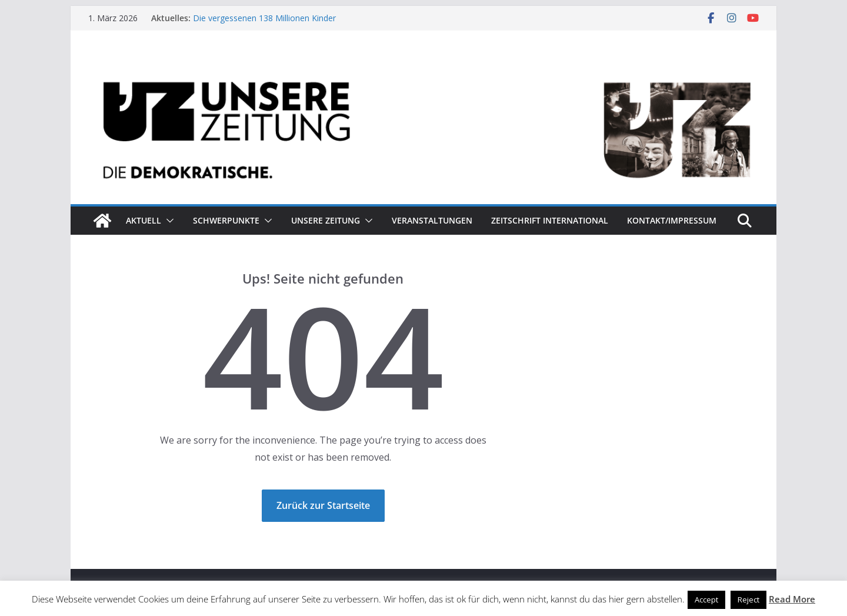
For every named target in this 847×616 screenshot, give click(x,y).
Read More (792, 599)
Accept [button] (706, 600)
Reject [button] (748, 600)
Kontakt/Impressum (672, 220)
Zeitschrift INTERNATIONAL (550, 220)
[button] (168, 221)
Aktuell (144, 220)
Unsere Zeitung (326, 220)
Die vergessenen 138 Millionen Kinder (264, 18)
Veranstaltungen (432, 220)
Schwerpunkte (226, 220)
